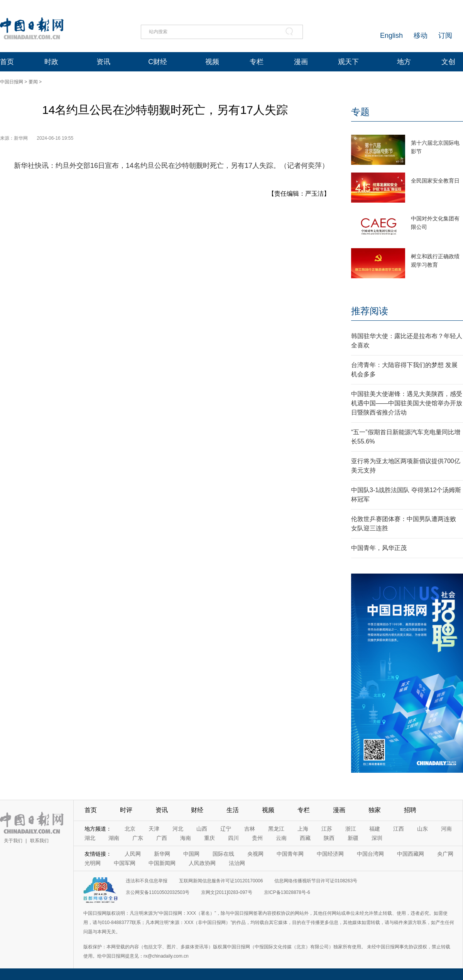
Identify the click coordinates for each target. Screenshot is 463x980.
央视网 (255, 854)
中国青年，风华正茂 (379, 548)
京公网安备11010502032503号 (158, 892)
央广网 (445, 854)
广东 (138, 838)
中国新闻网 (162, 863)
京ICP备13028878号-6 (287, 892)
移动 (421, 36)
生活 (233, 810)
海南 (186, 838)
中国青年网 (290, 854)
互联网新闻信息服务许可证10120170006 (221, 881)
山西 (202, 829)
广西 (162, 838)
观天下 (348, 62)
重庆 (210, 838)
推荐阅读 (370, 311)
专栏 (257, 62)
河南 (446, 829)
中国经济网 (330, 854)
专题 (360, 112)
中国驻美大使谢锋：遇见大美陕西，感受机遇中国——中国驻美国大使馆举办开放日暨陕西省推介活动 (407, 403)
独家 (375, 810)
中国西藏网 (411, 854)
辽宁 (226, 829)
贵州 (257, 838)
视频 (212, 62)
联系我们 (39, 841)
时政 (51, 62)
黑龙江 (276, 829)
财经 (197, 810)
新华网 (162, 854)
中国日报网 (12, 82)
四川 (233, 838)
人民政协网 (202, 863)
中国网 (191, 854)
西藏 (305, 838)
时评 (126, 810)
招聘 (410, 810)
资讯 (103, 62)
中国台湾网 (370, 854)
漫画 (301, 62)
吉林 (250, 829)
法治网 (237, 863)
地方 (404, 62)
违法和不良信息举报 (147, 881)
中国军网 (125, 863)
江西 (399, 829)
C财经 (158, 62)
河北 (178, 829)
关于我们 (13, 841)
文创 (448, 62)
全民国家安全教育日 (435, 181)
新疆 (353, 838)
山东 (422, 829)
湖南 (114, 838)
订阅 (445, 36)
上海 (303, 829)
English (391, 36)
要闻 (33, 82)
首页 (7, 62)
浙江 (351, 829)
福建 (375, 829)
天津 (154, 829)
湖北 (90, 838)
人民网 (133, 854)
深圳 (377, 838)
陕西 (329, 838)
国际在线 (223, 854)
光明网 (93, 863)
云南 (281, 838)
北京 (130, 829)
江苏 (327, 829)
